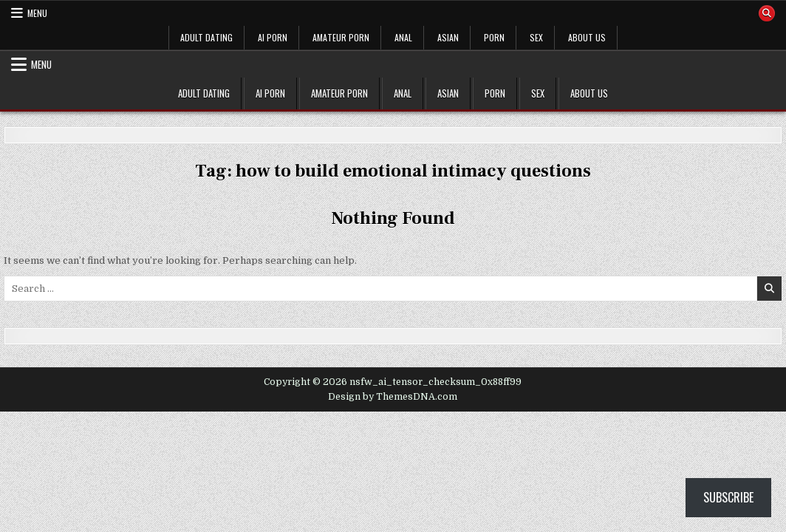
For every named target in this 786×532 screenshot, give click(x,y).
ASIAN (448, 37)
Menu (37, 13)
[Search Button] (767, 13)
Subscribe (728, 497)
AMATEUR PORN (341, 37)
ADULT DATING (206, 37)
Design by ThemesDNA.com (393, 397)
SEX (536, 37)
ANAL (403, 37)
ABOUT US (587, 37)
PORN (494, 37)
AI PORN (273, 37)
